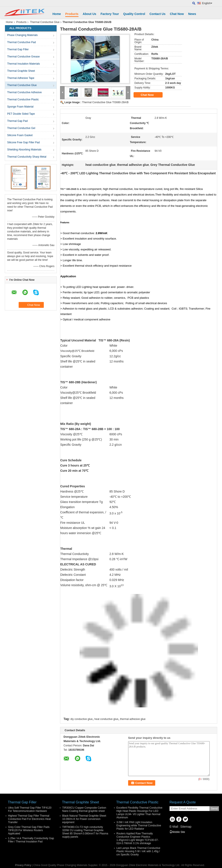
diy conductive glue (82, 719)
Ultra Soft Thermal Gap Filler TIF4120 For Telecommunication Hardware (30, 809)
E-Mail (174, 827)
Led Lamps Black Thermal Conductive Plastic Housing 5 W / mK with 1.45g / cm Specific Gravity (138, 851)
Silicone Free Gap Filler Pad (23, 142)
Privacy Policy (23, 865)
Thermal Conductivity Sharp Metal (27, 157)
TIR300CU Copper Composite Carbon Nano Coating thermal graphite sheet (84, 809)
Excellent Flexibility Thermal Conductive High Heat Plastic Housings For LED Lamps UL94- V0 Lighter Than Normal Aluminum (139, 813)
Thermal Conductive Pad (21, 42)
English (207, 3)
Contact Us (157, 14)
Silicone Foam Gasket (20, 135)
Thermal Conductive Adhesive (24, 92)
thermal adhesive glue (133, 719)
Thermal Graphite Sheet (21, 71)
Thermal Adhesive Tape (21, 78)
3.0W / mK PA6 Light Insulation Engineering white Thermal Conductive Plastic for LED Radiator (139, 826)
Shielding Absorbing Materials (24, 150)
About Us (90, 14)
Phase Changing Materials (22, 35)
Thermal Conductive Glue (45, 22)
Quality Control (134, 14)
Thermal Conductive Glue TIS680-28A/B (105, 102)
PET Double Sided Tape (21, 114)
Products (72, 14)
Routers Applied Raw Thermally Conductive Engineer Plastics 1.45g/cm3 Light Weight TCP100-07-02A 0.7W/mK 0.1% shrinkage (137, 838)
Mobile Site (177, 832)
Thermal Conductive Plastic (23, 100)
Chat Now (177, 14)
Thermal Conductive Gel (21, 128)
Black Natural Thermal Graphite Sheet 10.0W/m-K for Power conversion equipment (84, 819)
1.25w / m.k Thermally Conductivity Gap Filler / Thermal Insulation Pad (31, 840)
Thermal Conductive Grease (23, 57)
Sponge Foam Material (20, 107)
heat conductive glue (106, 719)
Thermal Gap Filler (18, 49)
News (192, 14)
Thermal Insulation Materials (24, 64)
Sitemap (186, 827)
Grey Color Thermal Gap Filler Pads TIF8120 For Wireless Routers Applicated (29, 830)
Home (57, 14)
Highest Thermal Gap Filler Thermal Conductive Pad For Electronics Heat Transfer (29, 819)
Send (214, 808)
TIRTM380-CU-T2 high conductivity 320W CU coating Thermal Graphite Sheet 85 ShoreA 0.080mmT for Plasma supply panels (85, 832)
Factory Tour (110, 14)
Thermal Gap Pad (17, 121)
